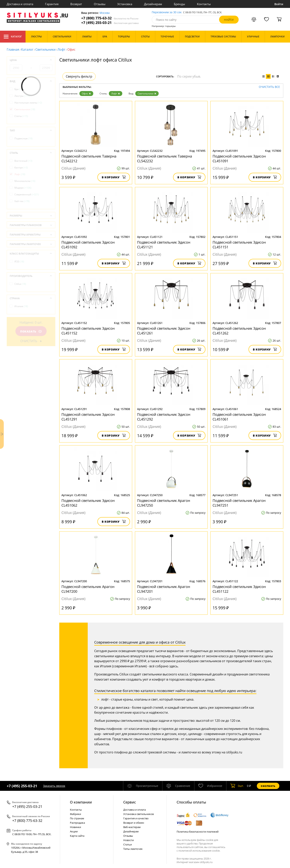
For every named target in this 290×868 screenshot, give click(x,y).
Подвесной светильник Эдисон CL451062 (88, 503)
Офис (86, 94)
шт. (237, 786)
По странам (77, 818)
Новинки (75, 827)
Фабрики (75, 814)
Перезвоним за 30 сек (167, 12)
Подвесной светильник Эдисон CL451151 (239, 245)
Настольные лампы (28, 103)
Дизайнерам (153, 4)
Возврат (76, 4)
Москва (105, 13)
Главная (13, 49)
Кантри (21, 168)
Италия (21, 306)
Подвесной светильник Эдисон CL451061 (239, 417)
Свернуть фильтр (79, 76)
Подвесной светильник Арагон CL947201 (164, 589)
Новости (129, 840)
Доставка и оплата (20, 4)
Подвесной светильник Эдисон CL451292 (164, 417)
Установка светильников (138, 814)
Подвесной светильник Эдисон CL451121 (164, 245)
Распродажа (77, 823)
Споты (21, 116)
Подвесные (24, 138)
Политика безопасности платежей (198, 832)
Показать (31, 331)
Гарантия (52, 4)
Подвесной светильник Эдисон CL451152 (88, 331)
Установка (125, 4)
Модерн (23, 188)
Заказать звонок (54, 786)
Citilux (20, 284)
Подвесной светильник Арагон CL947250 (164, 503)
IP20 (19, 262)
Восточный (23, 161)
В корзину (114, 177)
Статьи (128, 844)
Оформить (268, 786)
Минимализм (25, 181)
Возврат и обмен (134, 823)
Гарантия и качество (136, 818)
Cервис (130, 802)
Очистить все (269, 87)
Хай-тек (22, 201)
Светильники (45, 49)
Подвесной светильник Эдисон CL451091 (239, 159)
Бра (19, 89)
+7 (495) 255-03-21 (110, 23)
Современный (27, 194)
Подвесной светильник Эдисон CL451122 (239, 589)
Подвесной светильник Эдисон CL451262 (239, 331)
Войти (279, 4)
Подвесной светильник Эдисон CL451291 (88, 417)
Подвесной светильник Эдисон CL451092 (88, 245)
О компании (81, 802)
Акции (74, 831)
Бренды (179, 4)
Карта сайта (77, 836)
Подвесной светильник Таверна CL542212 (89, 159)
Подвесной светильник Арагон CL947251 (239, 503)
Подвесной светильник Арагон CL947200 (88, 589)
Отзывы (100, 4)
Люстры (22, 96)
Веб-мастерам (132, 827)
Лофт (61, 49)
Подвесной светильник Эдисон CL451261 (164, 331)
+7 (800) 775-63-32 (110, 18)
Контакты (204, 4)
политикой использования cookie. (199, 851)
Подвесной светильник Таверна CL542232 (165, 159)
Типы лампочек (133, 849)
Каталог (13, 37)
